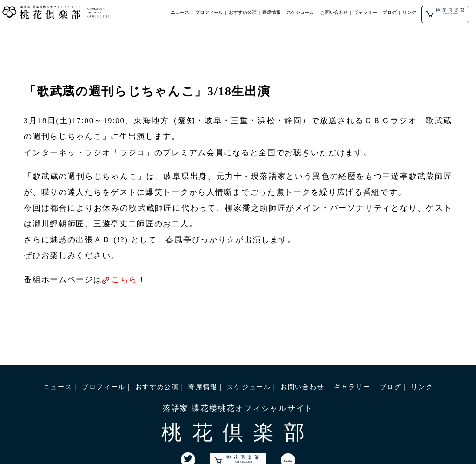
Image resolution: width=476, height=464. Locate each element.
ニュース (180, 12)
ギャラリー (365, 12)
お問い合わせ (334, 12)
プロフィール (209, 12)
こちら (125, 280)
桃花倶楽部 (446, 13)
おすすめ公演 (243, 12)
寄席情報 (271, 12)
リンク (410, 12)
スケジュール (300, 12)
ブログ (390, 12)
